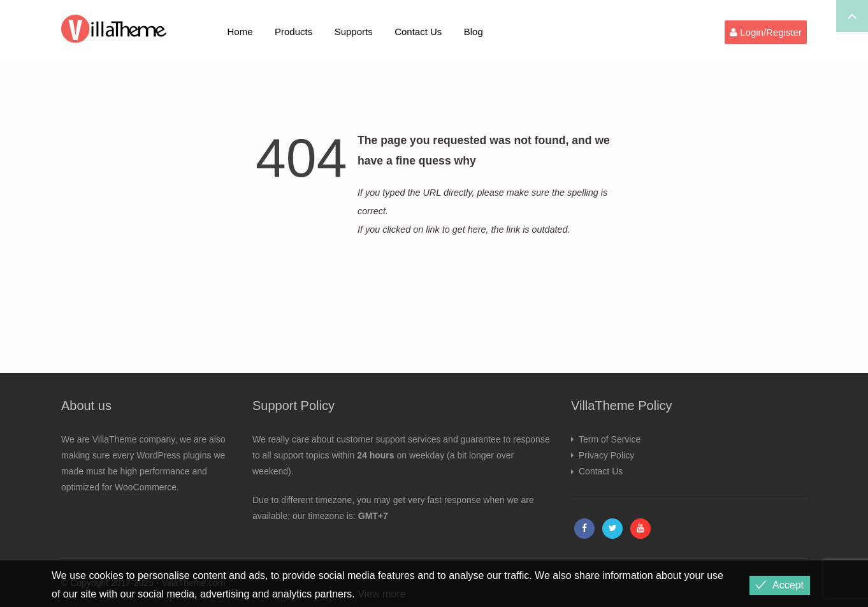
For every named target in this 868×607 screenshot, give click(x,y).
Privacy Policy (606, 455)
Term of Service (610, 439)
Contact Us (418, 32)
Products (293, 32)
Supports (354, 32)
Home (240, 32)
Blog (474, 32)
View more (381, 594)
